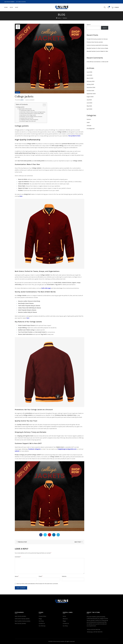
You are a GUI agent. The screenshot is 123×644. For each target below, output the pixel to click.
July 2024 (89, 100)
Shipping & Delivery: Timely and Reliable (30, 120)
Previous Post (23, 542)
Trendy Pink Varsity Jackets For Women (97, 39)
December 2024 (91, 87)
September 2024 (91, 94)
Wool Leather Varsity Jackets (23, 621)
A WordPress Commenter (93, 62)
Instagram (38, 449)
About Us (65, 619)
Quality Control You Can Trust (27, 118)
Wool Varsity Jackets (20, 623)
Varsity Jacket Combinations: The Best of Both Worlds (32, 114)
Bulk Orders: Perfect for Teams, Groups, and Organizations (33, 112)
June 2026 (89, 72)
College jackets (20, 107)
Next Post (78, 542)
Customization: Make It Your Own (28, 111)
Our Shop (41, 621)
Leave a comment (30, 100)
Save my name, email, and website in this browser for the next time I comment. (37, 584)
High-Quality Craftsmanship (25, 109)
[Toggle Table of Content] (43, 105)
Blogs (40, 619)
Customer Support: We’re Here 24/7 (28, 121)
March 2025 (90, 78)
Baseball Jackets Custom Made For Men (97, 51)
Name (17, 576)
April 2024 (89, 109)
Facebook (31, 449)
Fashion (65, 18)
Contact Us (42, 623)
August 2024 (90, 97)
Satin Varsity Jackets (20, 616)
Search (89, 25)
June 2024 (89, 103)
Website (64, 576)
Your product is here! (74, 136)
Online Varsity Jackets (58, 641)
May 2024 (89, 106)
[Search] (105, 7)
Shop (17, 7)
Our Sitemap (42, 626)
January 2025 (90, 84)
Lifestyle (89, 126)
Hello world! (105, 62)
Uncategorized (91, 129)
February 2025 (91, 81)
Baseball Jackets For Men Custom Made (97, 48)
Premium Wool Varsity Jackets (95, 42)
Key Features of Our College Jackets (28, 115)
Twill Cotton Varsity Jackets (22, 619)
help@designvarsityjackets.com (67, 449)
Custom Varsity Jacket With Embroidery (97, 45)
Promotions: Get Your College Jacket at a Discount (31, 117)
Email (41, 576)
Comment (18, 557)
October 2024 (90, 91)
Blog (11, 7)
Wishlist (109, 7)
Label (88, 122)
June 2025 (89, 75)
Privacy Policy (42, 616)
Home (6, 7)
